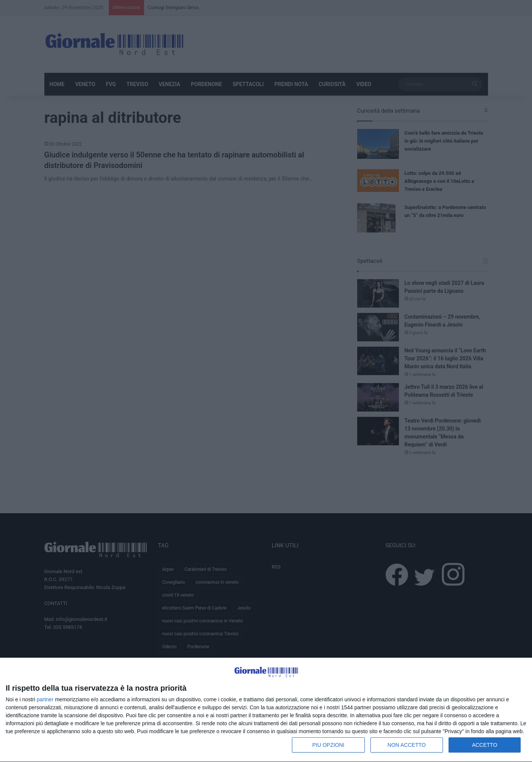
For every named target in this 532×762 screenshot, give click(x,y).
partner (45, 699)
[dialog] (266, 710)
